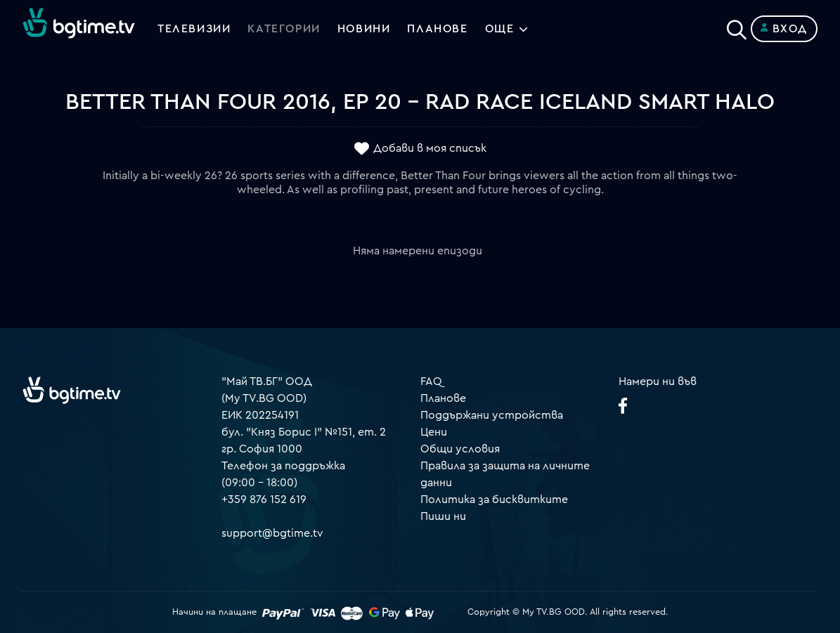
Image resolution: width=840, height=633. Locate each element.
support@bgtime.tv (272, 533)
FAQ (431, 381)
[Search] (737, 26)
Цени (434, 432)
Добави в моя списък (430, 148)
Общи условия (460, 449)
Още (500, 29)
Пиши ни (443, 516)
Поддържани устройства (492, 415)
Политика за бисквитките (494, 500)
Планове (443, 398)
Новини (364, 29)
